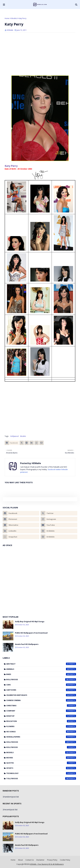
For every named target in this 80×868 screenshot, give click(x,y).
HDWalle (10, 30)
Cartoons (41, 690)
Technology (41, 773)
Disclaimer (40, 860)
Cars (41, 685)
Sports (41, 768)
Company (41, 711)
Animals (41, 669)
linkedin (65, 469)
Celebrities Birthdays (41, 695)
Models (14, 18)
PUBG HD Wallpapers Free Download (31, 633)
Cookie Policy (65, 860)
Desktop (41, 716)
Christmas (41, 706)
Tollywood (41, 778)
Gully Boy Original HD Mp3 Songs (30, 621)
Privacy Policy (52, 860)
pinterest (24, 472)
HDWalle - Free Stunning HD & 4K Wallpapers (47, 864)
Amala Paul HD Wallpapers (27, 644)
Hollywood (14, 436)
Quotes (41, 763)
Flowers (41, 726)
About (20, 860)
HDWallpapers (41, 737)
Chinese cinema (41, 700)
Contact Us (30, 860)
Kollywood (41, 747)
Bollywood (41, 679)
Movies (41, 758)
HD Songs (41, 732)
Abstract (41, 664)
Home (7, 18)
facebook (52, 469)
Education (41, 721)
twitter (58, 469)
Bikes (41, 674)
